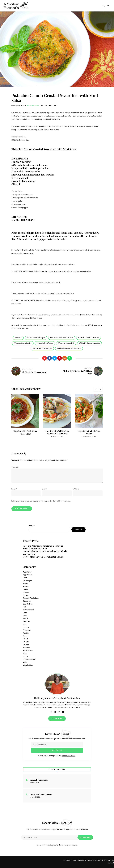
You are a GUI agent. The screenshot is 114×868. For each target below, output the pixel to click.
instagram (59, 712)
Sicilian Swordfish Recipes (56, 349)
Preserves (27, 630)
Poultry (26, 627)
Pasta (25, 619)
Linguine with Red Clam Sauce (89, 433)
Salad (25, 639)
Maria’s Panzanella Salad (35, 549)
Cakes (25, 590)
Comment (15, 467)
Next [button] (100, 390)
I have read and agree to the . (57, 756)
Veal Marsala (29, 554)
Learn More (57, 719)
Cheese (26, 592)
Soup (25, 654)
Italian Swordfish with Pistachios (62, 338)
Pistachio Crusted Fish (80, 343)
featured (18, 338)
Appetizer (27, 572)
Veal (25, 662)
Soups (25, 656)
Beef (25, 578)
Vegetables (28, 665)
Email (45, 489)
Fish (29, 106)
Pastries (26, 622)
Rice (25, 636)
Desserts (27, 601)
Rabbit (26, 633)
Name (14, 489)
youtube (63, 712)
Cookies (26, 595)
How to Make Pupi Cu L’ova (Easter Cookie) (43, 557)
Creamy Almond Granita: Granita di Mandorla (45, 551)
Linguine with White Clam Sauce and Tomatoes (57, 433)
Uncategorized (29, 659)
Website (76, 489)
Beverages (27, 581)
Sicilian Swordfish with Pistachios (82, 349)
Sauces (26, 645)
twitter (55, 712)
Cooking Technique (31, 598)
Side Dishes (28, 651)
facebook (51, 712)
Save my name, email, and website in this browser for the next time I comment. (42, 501)
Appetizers (28, 575)
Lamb (25, 613)
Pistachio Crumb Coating (35, 343)
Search (32, 526)
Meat (25, 616)
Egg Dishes (28, 604)
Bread (25, 584)
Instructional (28, 610)
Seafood (36, 106)
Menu (108, 6)
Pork (25, 625)
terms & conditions (68, 756)
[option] (25, 415)
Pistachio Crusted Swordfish (30, 349)
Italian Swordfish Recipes (36, 338)
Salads (26, 642)
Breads (26, 587)
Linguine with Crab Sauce (25, 431)
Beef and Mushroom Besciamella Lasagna (43, 546)
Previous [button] (96, 390)
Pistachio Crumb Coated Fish (90, 338)
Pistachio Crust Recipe (58, 343)
